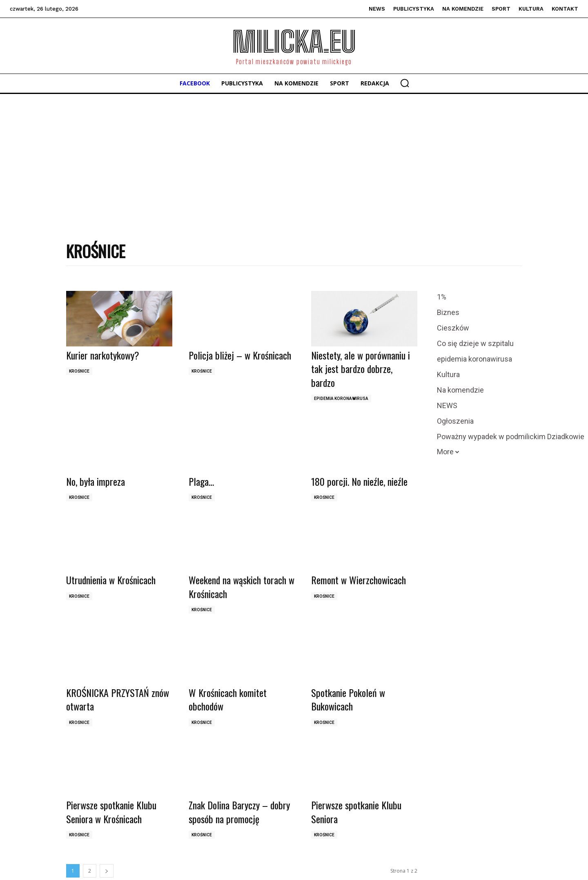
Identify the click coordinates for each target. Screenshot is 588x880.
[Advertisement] (294, 155)
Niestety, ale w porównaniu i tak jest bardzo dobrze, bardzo (361, 369)
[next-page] (107, 871)
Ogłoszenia (455, 421)
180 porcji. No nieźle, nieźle (359, 481)
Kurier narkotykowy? (103, 355)
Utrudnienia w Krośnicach (111, 580)
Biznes (448, 313)
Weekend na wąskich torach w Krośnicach (242, 587)
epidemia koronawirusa (341, 399)
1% (442, 297)
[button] (405, 83)
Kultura (448, 375)
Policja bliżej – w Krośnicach (240, 355)
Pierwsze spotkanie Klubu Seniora (356, 812)
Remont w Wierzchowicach (359, 580)
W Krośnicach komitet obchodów (228, 699)
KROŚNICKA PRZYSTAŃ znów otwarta (118, 699)
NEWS (447, 406)
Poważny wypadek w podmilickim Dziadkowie (511, 437)
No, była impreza (96, 481)
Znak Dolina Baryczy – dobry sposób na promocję (239, 812)
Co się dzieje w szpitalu (475, 344)
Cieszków (453, 328)
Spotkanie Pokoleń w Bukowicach (348, 699)
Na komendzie (460, 390)
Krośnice (79, 371)
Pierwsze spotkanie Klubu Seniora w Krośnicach (111, 812)
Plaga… (201, 481)
